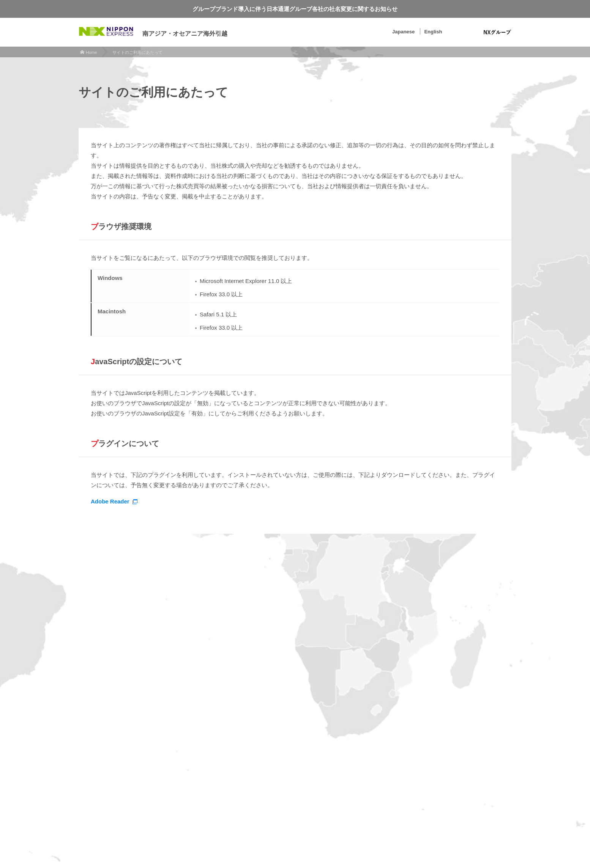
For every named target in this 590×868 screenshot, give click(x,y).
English (433, 32)
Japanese (403, 32)
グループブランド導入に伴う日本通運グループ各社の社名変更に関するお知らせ (295, 9)
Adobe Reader (110, 501)
